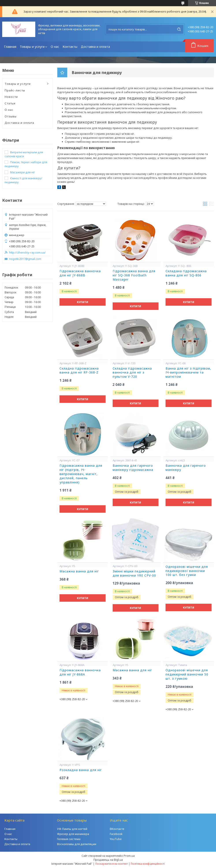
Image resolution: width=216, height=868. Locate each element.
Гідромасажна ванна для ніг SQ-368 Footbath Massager (134, 275)
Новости (11, 97)
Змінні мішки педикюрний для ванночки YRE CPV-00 (134, 573)
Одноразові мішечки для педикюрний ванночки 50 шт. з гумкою (187, 674)
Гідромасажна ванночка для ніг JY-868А (80, 672)
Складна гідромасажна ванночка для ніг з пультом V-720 (132, 373)
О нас (55, 47)
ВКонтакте (117, 829)
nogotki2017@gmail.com (25, 259)
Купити (83, 302)
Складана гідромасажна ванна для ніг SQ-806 (186, 273)
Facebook (116, 834)
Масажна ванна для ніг (79, 571)
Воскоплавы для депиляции (77, 844)
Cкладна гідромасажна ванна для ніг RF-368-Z (79, 371)
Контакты (70, 47)
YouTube (116, 839)
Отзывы (11, 116)
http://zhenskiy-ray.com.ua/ (27, 253)
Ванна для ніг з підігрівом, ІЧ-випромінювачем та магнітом (188, 373)
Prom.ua (129, 856)
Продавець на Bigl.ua (108, 860)
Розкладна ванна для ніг (81, 770)
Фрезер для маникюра (73, 834)
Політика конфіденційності (148, 864)
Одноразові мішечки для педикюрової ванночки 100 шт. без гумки (187, 571)
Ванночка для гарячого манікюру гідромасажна (133, 468)
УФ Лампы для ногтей (72, 829)
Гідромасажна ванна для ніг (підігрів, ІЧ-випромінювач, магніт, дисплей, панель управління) (81, 474)
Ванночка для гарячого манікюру (186, 468)
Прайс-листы (15, 90)
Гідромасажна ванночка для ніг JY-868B (80, 273)
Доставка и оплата (95, 47)
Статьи (10, 103)
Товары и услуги (32, 47)
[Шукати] (179, 29)
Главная (10, 47)
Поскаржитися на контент (112, 864)
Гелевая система (69, 839)
